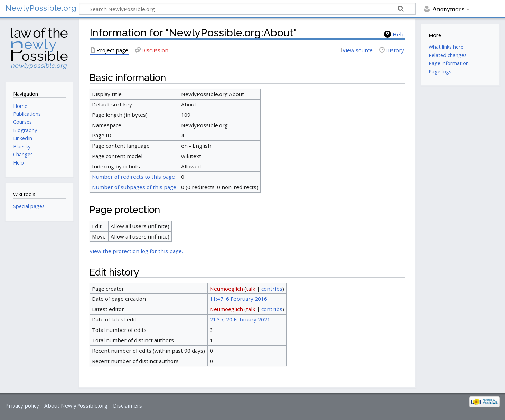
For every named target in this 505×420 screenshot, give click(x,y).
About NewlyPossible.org (76, 405)
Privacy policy (22, 405)
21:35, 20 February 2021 (240, 319)
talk (251, 289)
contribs (272, 289)
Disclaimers (128, 405)
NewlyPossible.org (41, 8)
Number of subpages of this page (134, 187)
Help (399, 34)
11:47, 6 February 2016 (239, 299)
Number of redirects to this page (133, 177)
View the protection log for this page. (136, 251)
